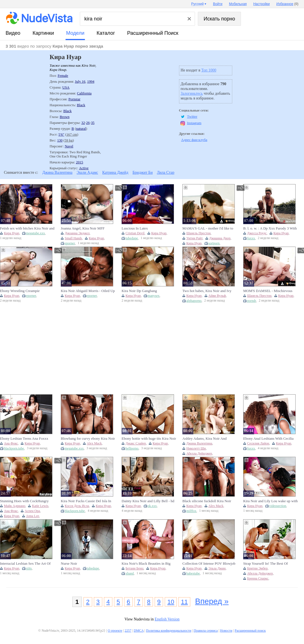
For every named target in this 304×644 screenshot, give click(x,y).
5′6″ (62, 135)
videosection (278, 506)
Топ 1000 (209, 70)
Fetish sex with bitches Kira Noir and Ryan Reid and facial (27, 228)
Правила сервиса (206, 631)
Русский (197, 4)
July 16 (80, 82)
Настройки (262, 4)
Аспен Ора (32, 511)
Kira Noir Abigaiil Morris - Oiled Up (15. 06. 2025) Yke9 (88, 291)
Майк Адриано (15, 506)
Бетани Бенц (134, 568)
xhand (130, 573)
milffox (191, 511)
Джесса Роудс (257, 233)
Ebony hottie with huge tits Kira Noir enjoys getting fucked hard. (149, 439)
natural (81, 129)
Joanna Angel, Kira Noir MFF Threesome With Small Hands (83, 228)
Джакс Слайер (136, 443)
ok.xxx (152, 506)
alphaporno (194, 301)
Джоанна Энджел (77, 233)
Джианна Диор (220, 238)
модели (75, 33)
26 (88, 123)
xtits (29, 568)
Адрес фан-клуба (194, 140)
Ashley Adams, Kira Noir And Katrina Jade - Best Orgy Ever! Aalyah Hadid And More (205, 439)
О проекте (115, 631)
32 (83, 123)
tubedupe (132, 238)
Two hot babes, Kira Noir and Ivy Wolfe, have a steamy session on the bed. (209, 291)
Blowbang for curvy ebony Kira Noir (88, 438)
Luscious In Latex (135, 228)
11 (184, 602)
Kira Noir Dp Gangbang (139, 291)
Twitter (192, 117)
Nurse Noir (69, 563)
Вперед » (212, 601)
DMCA (139, 631)
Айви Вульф (217, 296)
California (84, 93)
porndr (252, 301)
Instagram (194, 123)
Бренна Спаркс (258, 578)
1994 (91, 82)
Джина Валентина (57, 172)
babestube (193, 573)
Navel (69, 146)
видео (13, 33)
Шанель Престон (199, 233)
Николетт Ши (196, 448)
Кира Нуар (12, 233)
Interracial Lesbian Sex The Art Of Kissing (25, 564)
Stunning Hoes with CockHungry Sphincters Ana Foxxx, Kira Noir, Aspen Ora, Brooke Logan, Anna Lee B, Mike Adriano (27, 501)
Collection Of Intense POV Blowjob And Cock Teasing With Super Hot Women (209, 564)
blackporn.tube (14, 448)
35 (93, 123)
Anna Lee (33, 516)
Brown (65, 117)
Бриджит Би (143, 172)
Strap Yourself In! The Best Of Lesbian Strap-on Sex (265, 564)
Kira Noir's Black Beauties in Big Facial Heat (146, 564)
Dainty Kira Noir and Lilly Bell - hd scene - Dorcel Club (148, 501)
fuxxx (251, 238)
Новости (226, 631)
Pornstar (74, 99)
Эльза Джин (217, 568)
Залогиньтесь (192, 93)
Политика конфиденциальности (169, 631)
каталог (106, 33)
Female (63, 76)
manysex (154, 296)
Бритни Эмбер (257, 568)
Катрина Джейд (115, 172)
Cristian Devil (135, 233)
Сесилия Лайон (258, 443)
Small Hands (73, 238)
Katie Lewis (40, 506)
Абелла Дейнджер (199, 453)
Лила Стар (166, 172)
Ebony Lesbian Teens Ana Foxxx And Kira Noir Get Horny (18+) (24, 439)
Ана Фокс (11, 443)
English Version (167, 619)
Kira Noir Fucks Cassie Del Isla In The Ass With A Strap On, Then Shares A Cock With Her (86, 501)
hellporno (132, 448)
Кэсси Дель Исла (77, 506)
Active (84, 168)
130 (60, 140)
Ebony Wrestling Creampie (20, 291)
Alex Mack (94, 443)
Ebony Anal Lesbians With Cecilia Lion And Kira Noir (268, 439)
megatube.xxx (36, 233)
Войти (218, 4)
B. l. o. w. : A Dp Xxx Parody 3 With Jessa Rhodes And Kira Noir (270, 228)
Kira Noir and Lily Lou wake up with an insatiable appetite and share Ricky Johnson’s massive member (271, 501)
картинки (43, 33)
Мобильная (238, 4)
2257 (128, 631)
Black (81, 105)
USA (66, 87)
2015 (80, 162)
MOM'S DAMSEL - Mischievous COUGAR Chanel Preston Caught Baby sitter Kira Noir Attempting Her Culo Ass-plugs (271, 291)
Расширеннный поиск (153, 33)
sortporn (214, 243)
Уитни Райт (194, 238)
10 (171, 602)
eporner (70, 243)
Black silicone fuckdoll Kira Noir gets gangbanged (207, 501)
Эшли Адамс (88, 172)
